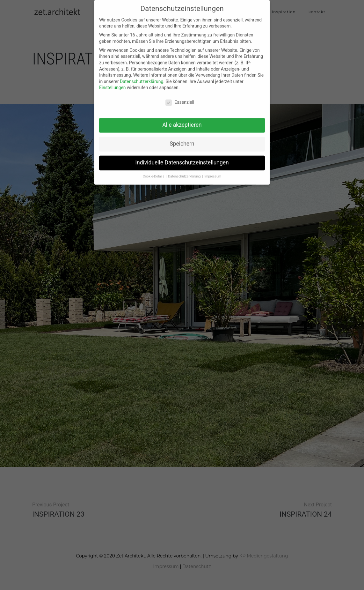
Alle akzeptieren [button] (182, 121)
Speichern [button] (182, 139)
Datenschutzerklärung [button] (185, 172)
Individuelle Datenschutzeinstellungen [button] (182, 158)
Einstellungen (113, 83)
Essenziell (180, 98)
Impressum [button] (213, 172)
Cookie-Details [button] (154, 172)
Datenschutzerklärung (142, 77)
